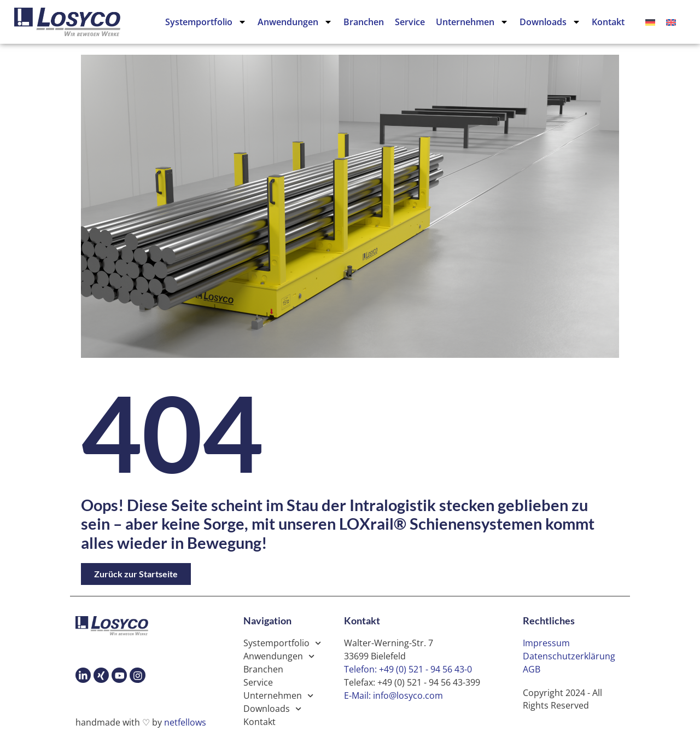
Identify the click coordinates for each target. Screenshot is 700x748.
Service (410, 22)
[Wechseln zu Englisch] (671, 22)
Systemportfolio (206, 22)
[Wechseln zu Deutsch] (650, 22)
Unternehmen (472, 22)
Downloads (550, 22)
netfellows (185, 722)
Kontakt (608, 22)
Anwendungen (295, 22)
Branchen (364, 22)
